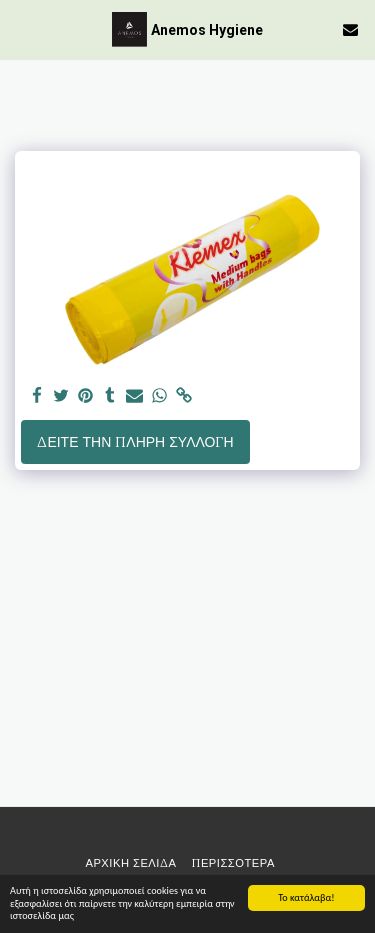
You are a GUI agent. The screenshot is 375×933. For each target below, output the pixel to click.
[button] (22, 28)
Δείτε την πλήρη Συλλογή (135, 442)
